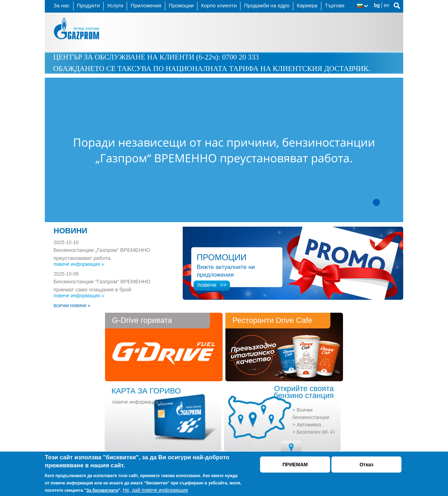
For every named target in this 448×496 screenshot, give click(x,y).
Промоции (181, 5)
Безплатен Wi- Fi (316, 432)
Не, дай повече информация (155, 490)
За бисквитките (103, 490)
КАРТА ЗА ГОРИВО (146, 391)
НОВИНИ (70, 231)
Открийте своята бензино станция (304, 392)
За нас (62, 5)
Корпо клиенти (219, 5)
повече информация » (79, 264)
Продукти (88, 5)
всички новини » (72, 305)
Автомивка (309, 425)
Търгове (335, 5)
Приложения (146, 5)
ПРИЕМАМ (295, 465)
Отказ (366, 465)
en (386, 5)
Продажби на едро (267, 5)
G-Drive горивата (142, 320)
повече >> (212, 285)
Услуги (115, 5)
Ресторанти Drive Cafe (272, 320)
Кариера (307, 5)
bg (377, 5)
